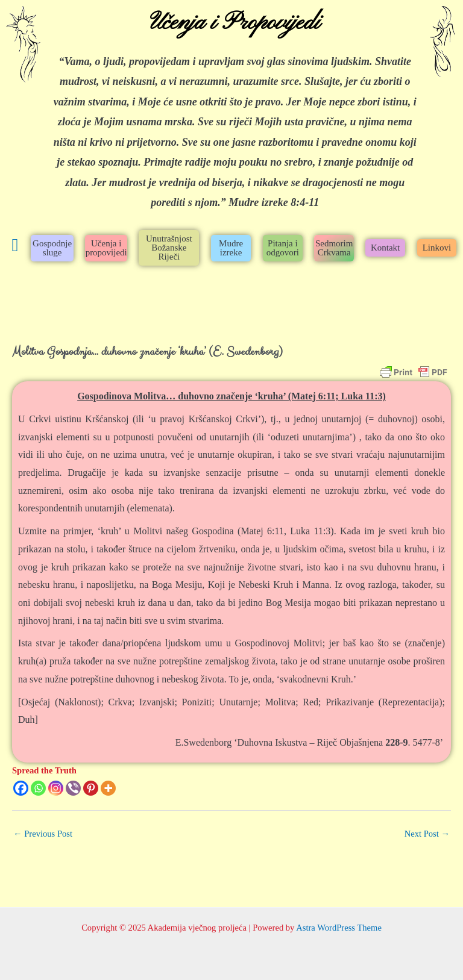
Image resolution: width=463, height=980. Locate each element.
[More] (108, 788)
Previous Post (43, 834)
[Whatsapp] (38, 788)
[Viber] (73, 788)
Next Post (427, 834)
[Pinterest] (91, 788)
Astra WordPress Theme (339, 928)
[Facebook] (21, 788)
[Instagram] (56, 788)
